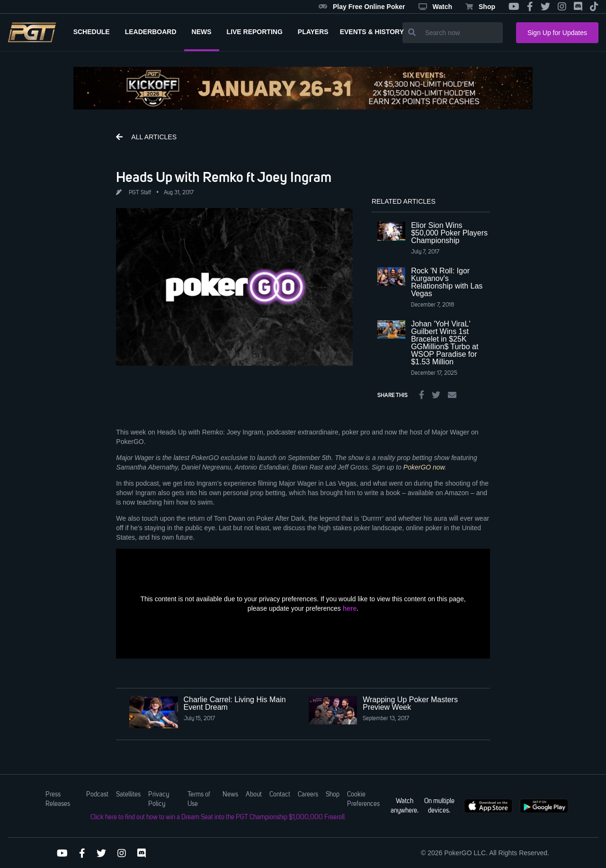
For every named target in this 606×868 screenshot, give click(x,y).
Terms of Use (199, 799)
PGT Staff (140, 193)
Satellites (128, 795)
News (230, 795)
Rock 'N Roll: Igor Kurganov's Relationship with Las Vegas (447, 282)
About (254, 795)
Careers (308, 795)
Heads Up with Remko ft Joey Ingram (224, 177)
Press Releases (58, 799)
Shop (480, 7)
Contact (280, 795)
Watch (435, 7)
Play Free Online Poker (362, 7)
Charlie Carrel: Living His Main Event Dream (235, 703)
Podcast (97, 795)
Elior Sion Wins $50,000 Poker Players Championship (449, 233)
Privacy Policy (159, 799)
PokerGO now (424, 467)
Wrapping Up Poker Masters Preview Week (410, 703)
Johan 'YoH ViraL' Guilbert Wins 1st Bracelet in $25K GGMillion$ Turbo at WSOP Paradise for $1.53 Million (445, 343)
